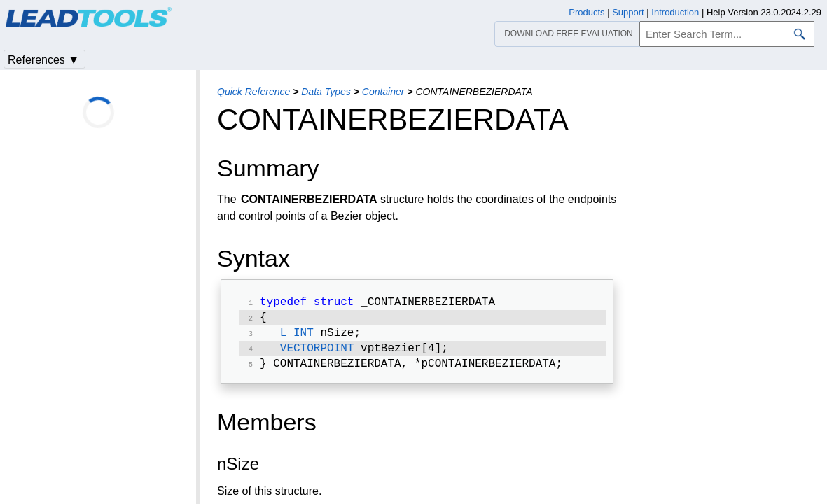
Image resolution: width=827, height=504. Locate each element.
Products (586, 12)
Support (628, 12)
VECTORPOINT (317, 354)
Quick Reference (253, 92)
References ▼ (43, 60)
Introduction (675, 12)
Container (383, 92)
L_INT (297, 337)
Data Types (326, 92)
